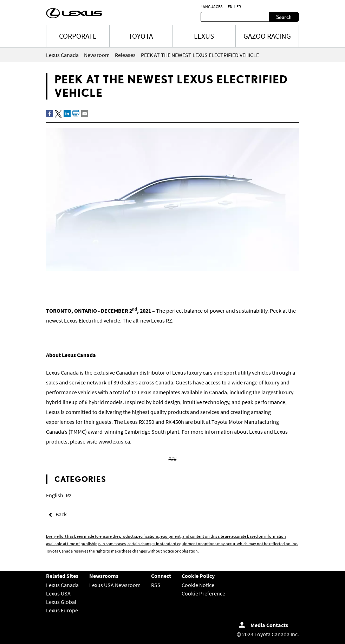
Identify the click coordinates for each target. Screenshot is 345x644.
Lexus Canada (62, 585)
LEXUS (204, 36)
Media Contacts (269, 625)
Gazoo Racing (267, 36)
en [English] (230, 7)
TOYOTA (141, 36)
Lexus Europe (62, 610)
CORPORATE (78, 36)
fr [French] (239, 7)
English (55, 495)
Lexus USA (58, 593)
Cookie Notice (198, 585)
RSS (156, 585)
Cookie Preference (203, 593)
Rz (69, 495)
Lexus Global (61, 602)
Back (61, 514)
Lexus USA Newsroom (115, 585)
